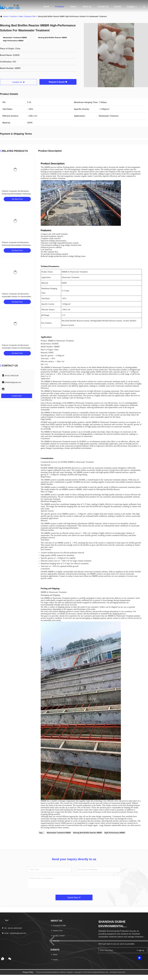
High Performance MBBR (115, 833)
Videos (73, 7)
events (118, 7)
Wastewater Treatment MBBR (59, 833)
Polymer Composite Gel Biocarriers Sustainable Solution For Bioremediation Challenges (17, 297)
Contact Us (103, 7)
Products (60, 7)
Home (46, 7)
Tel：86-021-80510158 (12, 928)
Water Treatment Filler (27, 16)
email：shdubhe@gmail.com (14, 933)
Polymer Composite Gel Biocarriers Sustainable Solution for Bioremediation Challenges (17, 348)
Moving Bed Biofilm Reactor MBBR (88, 833)
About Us (87, 7)
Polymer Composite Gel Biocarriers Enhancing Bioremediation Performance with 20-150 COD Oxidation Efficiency (17, 194)
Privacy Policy (28, 972)
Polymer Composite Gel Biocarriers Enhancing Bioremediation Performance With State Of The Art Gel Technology (17, 245)
